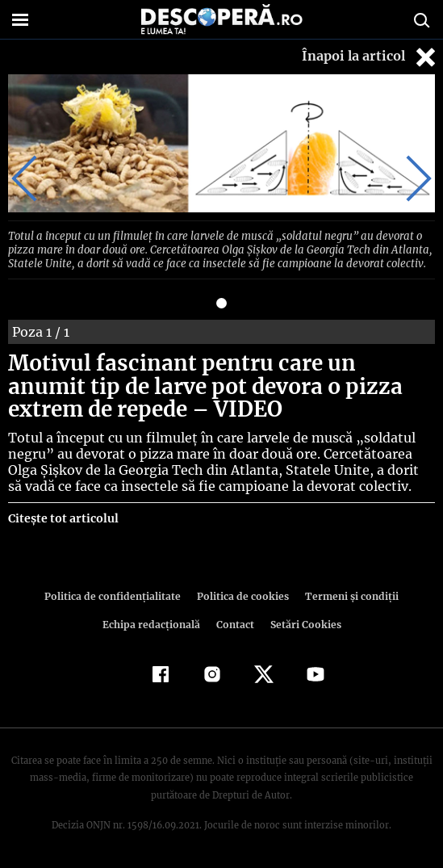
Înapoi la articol (370, 57)
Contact (236, 622)
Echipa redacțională (153, 622)
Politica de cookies (242, 594)
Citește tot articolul (63, 516)
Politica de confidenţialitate (117, 594)
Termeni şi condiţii (347, 594)
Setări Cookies (304, 622)
